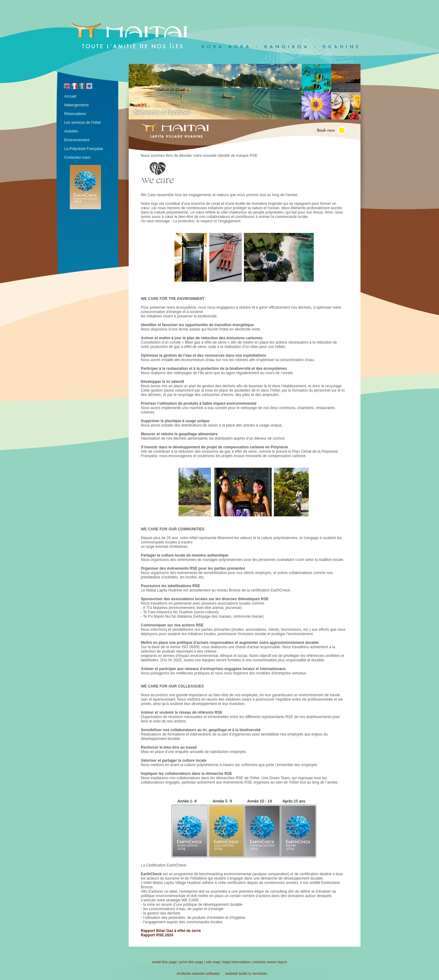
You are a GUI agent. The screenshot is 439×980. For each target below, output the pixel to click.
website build (236, 973)
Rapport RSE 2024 (157, 935)
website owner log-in (270, 962)
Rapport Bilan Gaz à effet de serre (171, 931)
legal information (237, 962)
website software (206, 973)
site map (213, 962)
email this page (164, 962)
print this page (191, 962)
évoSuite (184, 973)
